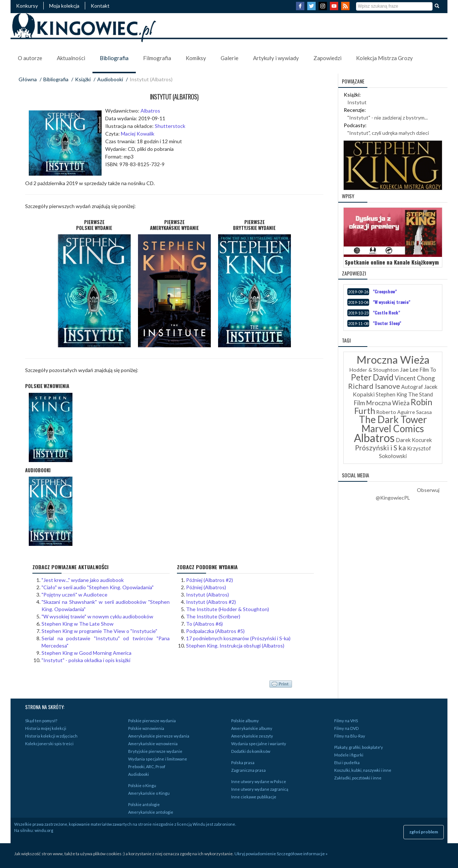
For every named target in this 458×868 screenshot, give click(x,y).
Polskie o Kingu (142, 785)
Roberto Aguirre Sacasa (404, 412)
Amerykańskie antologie (151, 812)
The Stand (421, 394)
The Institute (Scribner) (213, 616)
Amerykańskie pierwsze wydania (159, 736)
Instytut (357, 102)
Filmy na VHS (346, 721)
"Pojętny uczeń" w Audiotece (74, 595)
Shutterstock (170, 126)
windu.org (44, 830)
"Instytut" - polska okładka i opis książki (86, 660)
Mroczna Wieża (393, 359)
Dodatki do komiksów (251, 751)
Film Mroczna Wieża (382, 403)
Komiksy (196, 58)
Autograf (412, 387)
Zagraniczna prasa (248, 770)
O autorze (30, 58)
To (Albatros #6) (204, 624)
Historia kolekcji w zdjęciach (51, 736)
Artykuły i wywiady (276, 58)
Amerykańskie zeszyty (252, 736)
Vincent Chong (415, 378)
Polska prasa (243, 763)
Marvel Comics (393, 429)
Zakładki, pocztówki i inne (358, 778)
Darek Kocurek (414, 440)
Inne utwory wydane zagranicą (260, 789)
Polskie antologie (144, 804)
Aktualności (71, 58)
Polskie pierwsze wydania (152, 721)
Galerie (230, 58)
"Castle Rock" (386, 312)
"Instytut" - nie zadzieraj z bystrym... (388, 118)
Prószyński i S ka (380, 448)
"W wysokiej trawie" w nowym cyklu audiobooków (97, 616)
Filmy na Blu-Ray (350, 736)
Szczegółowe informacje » (302, 854)
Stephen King (391, 394)
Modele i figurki (349, 755)
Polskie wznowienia (146, 728)
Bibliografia (114, 58)
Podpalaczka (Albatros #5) (215, 631)
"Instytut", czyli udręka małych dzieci (388, 133)
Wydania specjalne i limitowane (158, 759)
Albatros (150, 111)
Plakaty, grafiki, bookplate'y (359, 747)
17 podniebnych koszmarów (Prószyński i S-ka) (238, 638)
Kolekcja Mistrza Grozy (384, 58)
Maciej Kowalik (138, 134)
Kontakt (100, 6)
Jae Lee (409, 369)
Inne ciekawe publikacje (254, 797)
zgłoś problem (424, 832)
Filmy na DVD (346, 728)
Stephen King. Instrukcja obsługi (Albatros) (235, 646)
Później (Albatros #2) (210, 580)
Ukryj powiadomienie (255, 854)
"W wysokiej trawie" (392, 302)
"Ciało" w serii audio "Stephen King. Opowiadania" (98, 587)
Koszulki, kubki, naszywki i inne (363, 770)
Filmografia (157, 58)
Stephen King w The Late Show (78, 624)
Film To (428, 370)
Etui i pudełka (347, 763)
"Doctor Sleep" (387, 323)
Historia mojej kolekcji (46, 728)
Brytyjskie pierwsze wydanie (155, 751)
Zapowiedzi (327, 58)
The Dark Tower (393, 419)
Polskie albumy (245, 721)
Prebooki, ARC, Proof (147, 767)
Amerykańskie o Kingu (149, 793)
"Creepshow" (385, 291)
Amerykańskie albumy (252, 728)
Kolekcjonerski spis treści (49, 744)
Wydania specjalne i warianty (259, 744)
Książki (83, 79)
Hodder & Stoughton (374, 370)
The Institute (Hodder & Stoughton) (228, 609)
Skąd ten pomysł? (41, 721)
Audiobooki (110, 79)
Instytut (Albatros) (208, 595)
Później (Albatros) (206, 587)
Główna (28, 79)
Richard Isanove (374, 386)
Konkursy (27, 6)
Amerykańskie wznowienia (153, 744)
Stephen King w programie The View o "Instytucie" (99, 631)
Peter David (372, 377)
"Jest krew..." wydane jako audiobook (83, 580)
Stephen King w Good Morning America (86, 653)
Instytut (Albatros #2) (211, 602)
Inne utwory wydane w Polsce (259, 781)
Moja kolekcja (64, 6)
